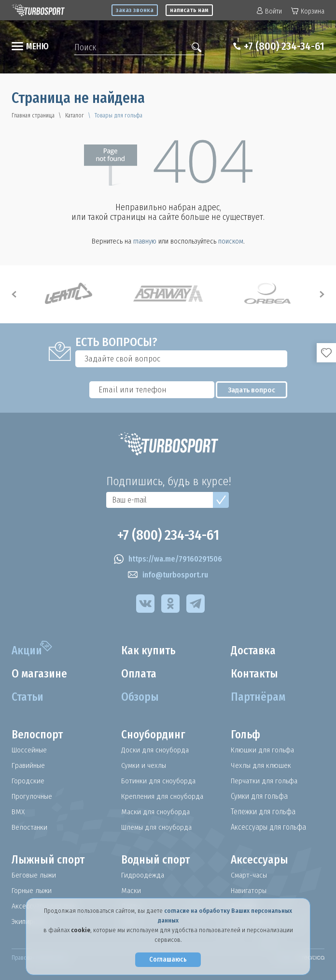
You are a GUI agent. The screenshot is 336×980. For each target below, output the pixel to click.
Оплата (140, 674)
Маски (131, 891)
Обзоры (141, 697)
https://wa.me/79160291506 (168, 559)
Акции (28, 651)
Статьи (29, 697)
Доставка (254, 651)
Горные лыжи (32, 891)
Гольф (246, 735)
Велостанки (30, 827)
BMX (18, 812)
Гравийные (29, 765)
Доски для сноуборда (155, 750)
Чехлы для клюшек (261, 765)
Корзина (308, 11)
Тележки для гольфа (263, 812)
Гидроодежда (143, 875)
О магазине (41, 674)
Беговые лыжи (34, 875)
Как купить (150, 651)
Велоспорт (39, 735)
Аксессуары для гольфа (268, 827)
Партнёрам (259, 697)
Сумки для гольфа (259, 796)
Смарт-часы (250, 875)
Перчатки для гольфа (266, 781)
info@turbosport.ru (168, 575)
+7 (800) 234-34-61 (280, 46)
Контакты (256, 674)
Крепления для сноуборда (163, 796)
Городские (28, 781)
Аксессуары (260, 860)
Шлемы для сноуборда (158, 827)
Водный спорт (157, 860)
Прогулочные (33, 796)
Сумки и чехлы (144, 765)
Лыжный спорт (50, 860)
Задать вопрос (256, 390)
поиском (231, 241)
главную (145, 241)
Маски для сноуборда (156, 812)
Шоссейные (30, 750)
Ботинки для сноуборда (159, 781)
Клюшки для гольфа (263, 750)
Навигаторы (250, 891)
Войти (269, 11)
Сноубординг (155, 735)
